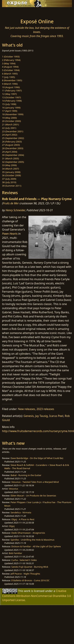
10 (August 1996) (11, 87)
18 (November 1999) (13, 114)
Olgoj (12, 526)
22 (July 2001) (9, 128)
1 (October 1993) (11, 57)
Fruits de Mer (11, 203)
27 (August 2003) (11, 145)
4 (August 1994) (10, 67)
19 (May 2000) (9, 118)
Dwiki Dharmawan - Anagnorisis (28, 533)
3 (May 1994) (9, 63)
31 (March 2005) (10, 158)
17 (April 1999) (10, 111)
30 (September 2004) (13, 155)
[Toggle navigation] (11, 12)
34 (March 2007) (10, 169)
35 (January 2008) (11, 172)
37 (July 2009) (9, 179)
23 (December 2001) (13, 131)
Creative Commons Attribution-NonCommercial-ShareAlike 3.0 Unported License (37, 595)
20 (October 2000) (11, 121)
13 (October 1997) (11, 97)
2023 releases (45, 409)
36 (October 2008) (11, 175)
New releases (26, 409)
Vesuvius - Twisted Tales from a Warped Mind (35, 482)
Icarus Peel (56, 416)
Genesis (29, 416)
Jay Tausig (41, 416)
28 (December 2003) (13, 148)
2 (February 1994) (11, 60)
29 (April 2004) (10, 152)
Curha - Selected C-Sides (24, 560)
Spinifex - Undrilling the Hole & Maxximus (33, 540)
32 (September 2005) (13, 162)
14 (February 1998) (12, 101)
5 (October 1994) (11, 70)
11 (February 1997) (12, 91)
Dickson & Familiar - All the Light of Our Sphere (36, 546)
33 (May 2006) (9, 165)
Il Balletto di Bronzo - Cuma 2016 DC (30, 580)
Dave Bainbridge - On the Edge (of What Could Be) (37, 458)
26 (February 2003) (12, 142)
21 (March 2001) (10, 124)
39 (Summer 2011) (12, 186)
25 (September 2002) (13, 138)
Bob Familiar (16, 553)
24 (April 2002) (10, 135)
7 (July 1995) (8, 77)
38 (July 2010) (9, 182)
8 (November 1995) (12, 80)
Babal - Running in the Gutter (26, 475)
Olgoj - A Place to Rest (23, 519)
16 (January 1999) (11, 108)
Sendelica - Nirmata (21, 512)
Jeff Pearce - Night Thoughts (25, 574)
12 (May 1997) (9, 94)
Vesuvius (14, 489)
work (27, 591)
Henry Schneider (15, 210)
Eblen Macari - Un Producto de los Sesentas (33, 496)
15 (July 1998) (9, 104)
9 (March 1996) (10, 84)
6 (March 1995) (10, 74)
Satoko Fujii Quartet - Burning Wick (30, 567)
